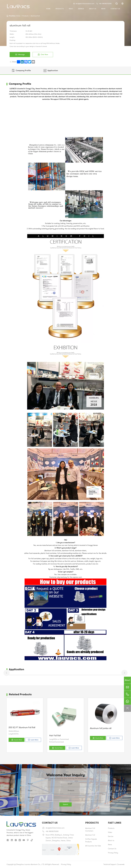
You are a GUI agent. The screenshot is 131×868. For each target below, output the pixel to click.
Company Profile (21, 70)
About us (93, 9)
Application (51, 70)
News (103, 9)
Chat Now (43, 55)
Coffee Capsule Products (91, 840)
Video (71, 9)
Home (18, 16)
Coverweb (121, 864)
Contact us (115, 9)
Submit (65, 804)
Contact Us (112, 849)
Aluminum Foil (35, 16)
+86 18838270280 (104, 4)
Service (81, 9)
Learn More (33, 740)
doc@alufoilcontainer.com (84, 4)
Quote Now (17, 740)
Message (20, 55)
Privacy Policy (113, 853)
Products (60, 9)
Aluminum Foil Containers (90, 830)
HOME (48, 9)
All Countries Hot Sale (93, 846)
